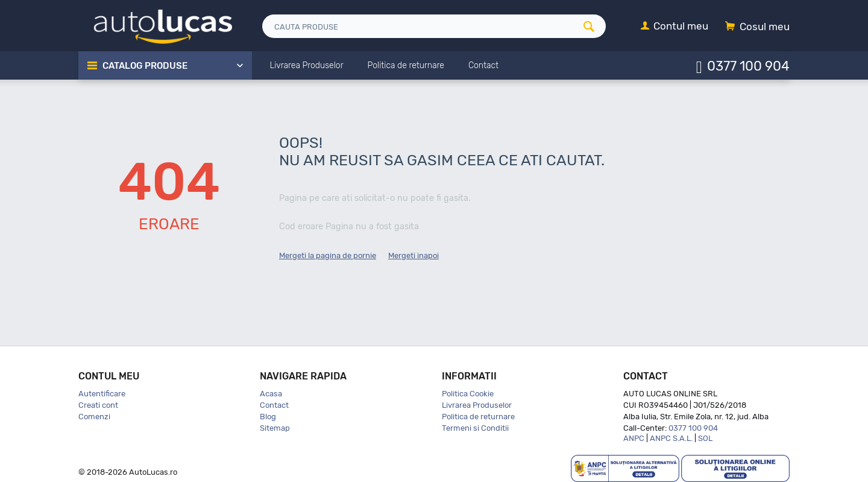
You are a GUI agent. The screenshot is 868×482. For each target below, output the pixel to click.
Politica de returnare (478, 417)
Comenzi (94, 417)
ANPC (634, 438)
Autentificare (102, 394)
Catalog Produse (145, 66)
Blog (268, 417)
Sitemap (275, 428)
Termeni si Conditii (475, 428)
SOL (705, 438)
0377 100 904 (748, 65)
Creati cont (98, 405)
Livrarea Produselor (477, 405)
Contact (274, 405)
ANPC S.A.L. (671, 438)
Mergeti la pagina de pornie (328, 255)
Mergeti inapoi (414, 255)
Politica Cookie (468, 394)
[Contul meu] (675, 27)
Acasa (271, 394)
